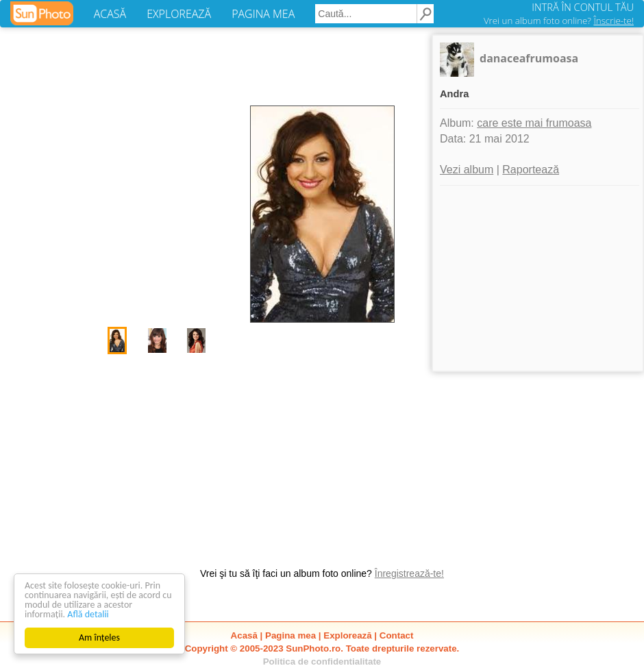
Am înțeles (99, 638)
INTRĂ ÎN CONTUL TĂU (583, 7)
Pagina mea (290, 635)
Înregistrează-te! (409, 573)
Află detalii (88, 614)
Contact (397, 635)
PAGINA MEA (263, 14)
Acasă (244, 635)
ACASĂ (110, 14)
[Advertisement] (322, 454)
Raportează (531, 170)
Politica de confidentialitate (322, 661)
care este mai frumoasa (534, 123)
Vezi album (467, 170)
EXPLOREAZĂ (179, 14)
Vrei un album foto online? (559, 21)
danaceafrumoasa (529, 58)
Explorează (347, 635)
